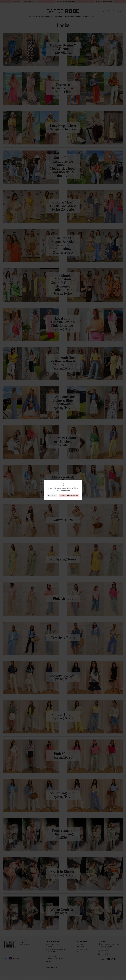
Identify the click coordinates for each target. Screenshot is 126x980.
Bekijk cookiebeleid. (63, 490)
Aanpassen (52, 495)
